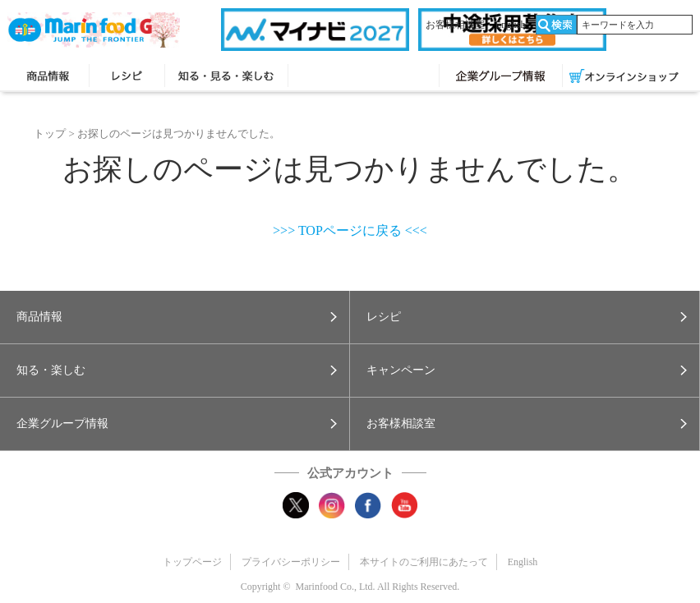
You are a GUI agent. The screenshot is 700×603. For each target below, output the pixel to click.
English (511, 25)
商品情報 (48, 77)
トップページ (192, 562)
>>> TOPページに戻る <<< (350, 230)
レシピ (127, 77)
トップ (50, 133)
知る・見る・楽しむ (226, 77)
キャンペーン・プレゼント (364, 77)
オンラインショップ (624, 77)
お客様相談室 (455, 25)
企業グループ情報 (501, 77)
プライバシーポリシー (291, 562)
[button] (175, 317)
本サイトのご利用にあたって (424, 562)
